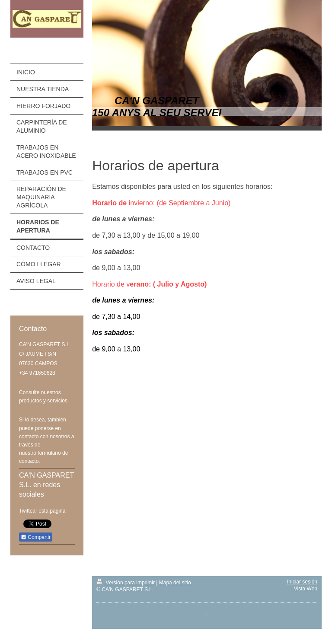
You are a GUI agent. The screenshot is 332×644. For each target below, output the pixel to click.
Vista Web (306, 589)
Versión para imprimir (126, 583)
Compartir (36, 537)
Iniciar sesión (302, 582)
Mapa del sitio (175, 583)
